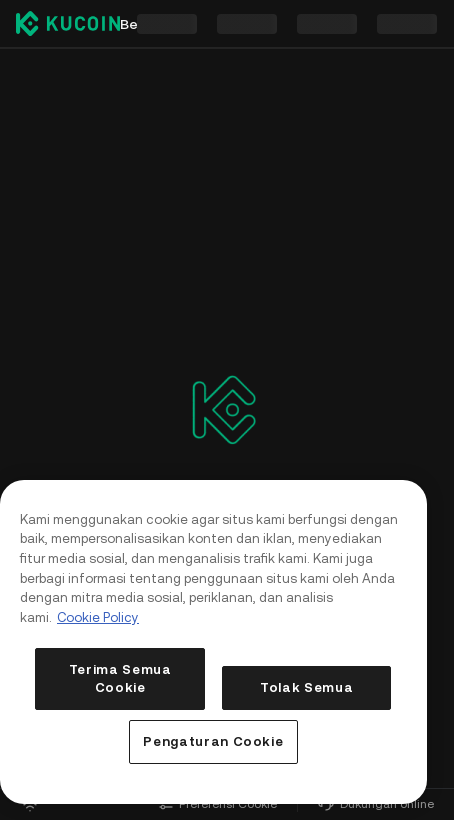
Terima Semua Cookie (120, 678)
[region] (213, 642)
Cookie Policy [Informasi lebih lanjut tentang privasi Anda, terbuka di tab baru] (98, 617)
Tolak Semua (306, 687)
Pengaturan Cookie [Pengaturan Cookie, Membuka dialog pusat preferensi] (213, 741)
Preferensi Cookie (218, 804)
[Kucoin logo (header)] (68, 23)
